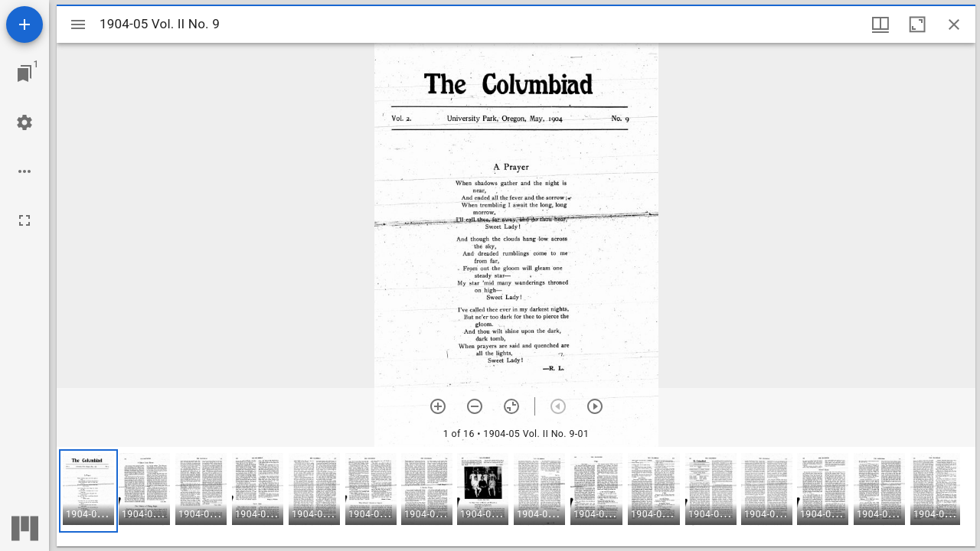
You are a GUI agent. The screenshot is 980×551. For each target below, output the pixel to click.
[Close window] (954, 24)
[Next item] (595, 406)
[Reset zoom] (511, 406)
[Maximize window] (917, 24)
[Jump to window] (24, 73)
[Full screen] (24, 220)
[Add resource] (24, 24)
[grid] (516, 497)
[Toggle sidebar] (78, 24)
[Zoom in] (438, 406)
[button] (88, 491)
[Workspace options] (24, 171)
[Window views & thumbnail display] (880, 24)
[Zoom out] (475, 406)
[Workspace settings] (24, 122)
